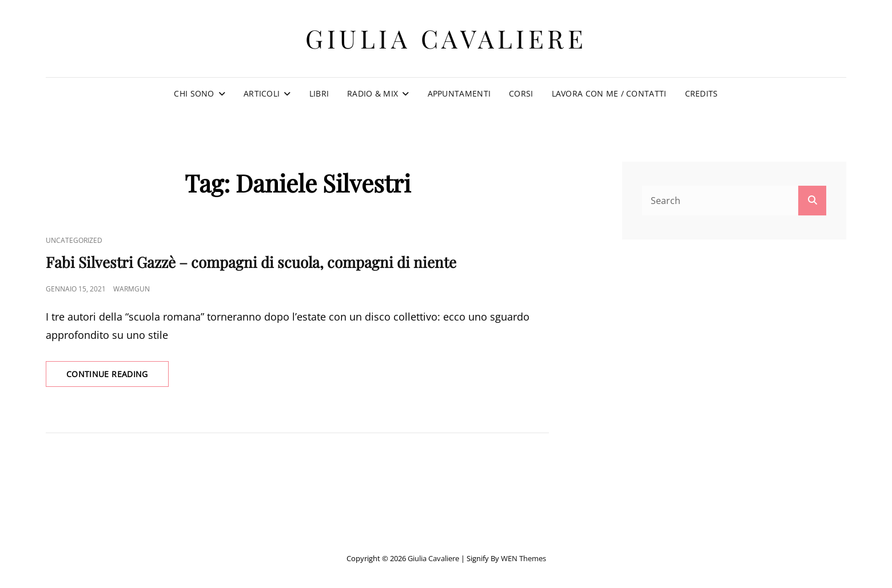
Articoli (262, 93)
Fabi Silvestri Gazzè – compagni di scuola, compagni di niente (251, 262)
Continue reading (118, 377)
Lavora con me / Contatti (609, 93)
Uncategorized (74, 240)
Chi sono (194, 93)
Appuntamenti (459, 93)
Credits (702, 93)
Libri (319, 93)
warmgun (132, 289)
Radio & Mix (373, 93)
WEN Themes (523, 558)
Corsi (521, 93)
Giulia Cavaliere (446, 38)
